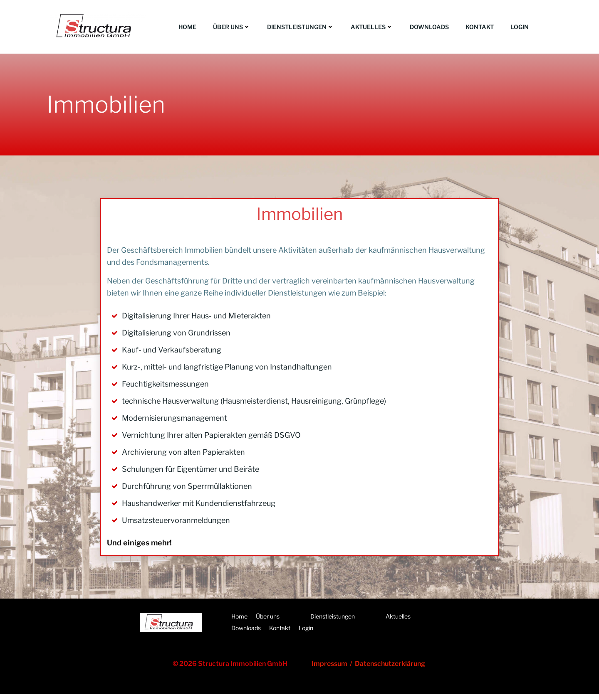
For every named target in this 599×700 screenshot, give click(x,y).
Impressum (331, 669)
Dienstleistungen (301, 27)
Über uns (232, 27)
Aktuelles (372, 27)
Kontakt (480, 27)
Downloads (429, 27)
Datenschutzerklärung (390, 669)
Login (520, 27)
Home (187, 27)
